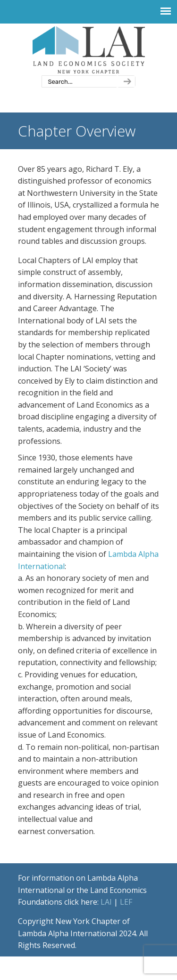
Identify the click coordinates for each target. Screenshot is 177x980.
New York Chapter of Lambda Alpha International (89, 50)
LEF (126, 902)
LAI (106, 902)
